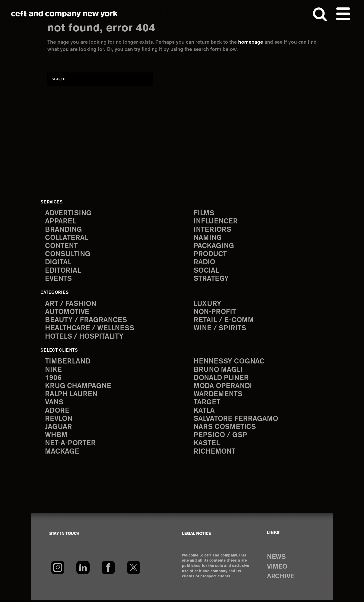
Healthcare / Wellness (90, 329)
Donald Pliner (222, 379)
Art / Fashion (71, 305)
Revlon (59, 420)
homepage (251, 42)
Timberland (68, 362)
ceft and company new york (65, 14)
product (211, 255)
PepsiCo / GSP (221, 437)
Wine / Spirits (220, 329)
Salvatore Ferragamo (236, 420)
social (207, 271)
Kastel (207, 445)
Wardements (218, 396)
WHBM (56, 437)
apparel (61, 222)
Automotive (68, 313)
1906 (53, 379)
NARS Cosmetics (225, 429)
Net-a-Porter (71, 445)
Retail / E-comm (224, 321)
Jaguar (59, 429)
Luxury (208, 305)
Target (207, 404)
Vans (55, 404)
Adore (57, 412)
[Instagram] (58, 569)
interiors (213, 230)
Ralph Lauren (71, 396)
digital (58, 263)
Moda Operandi (223, 387)
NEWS (277, 559)
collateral (67, 238)
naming (208, 238)
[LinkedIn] (83, 569)
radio (205, 263)
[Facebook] (108, 569)
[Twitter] (134, 569)
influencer (216, 222)
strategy (211, 280)
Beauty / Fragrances (86, 321)
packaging (214, 247)
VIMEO (278, 569)
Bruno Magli (218, 371)
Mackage (62, 453)
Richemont (215, 453)
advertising (69, 213)
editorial (63, 271)
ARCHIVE (281, 578)
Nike (54, 371)
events (59, 280)
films (204, 213)
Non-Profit (215, 313)
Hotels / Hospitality (85, 338)
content (62, 247)
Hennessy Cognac (230, 362)
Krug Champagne (79, 387)
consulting (68, 255)
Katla (204, 412)
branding (64, 230)
